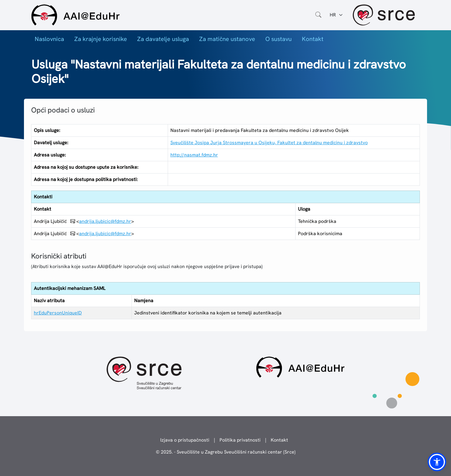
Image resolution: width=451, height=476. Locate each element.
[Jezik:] (336, 15)
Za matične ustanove (227, 39)
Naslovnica (49, 39)
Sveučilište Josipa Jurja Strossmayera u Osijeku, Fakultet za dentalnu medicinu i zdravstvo (269, 143)
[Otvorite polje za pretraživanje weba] (318, 15)
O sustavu (279, 39)
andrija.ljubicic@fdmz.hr (105, 221)
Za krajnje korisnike (101, 39)
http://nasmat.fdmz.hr (194, 155)
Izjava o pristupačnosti (185, 440)
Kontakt (313, 39)
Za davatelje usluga (163, 39)
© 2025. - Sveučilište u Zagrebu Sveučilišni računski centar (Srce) (226, 452)
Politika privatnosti (240, 440)
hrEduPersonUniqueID (58, 313)
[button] (437, 462)
